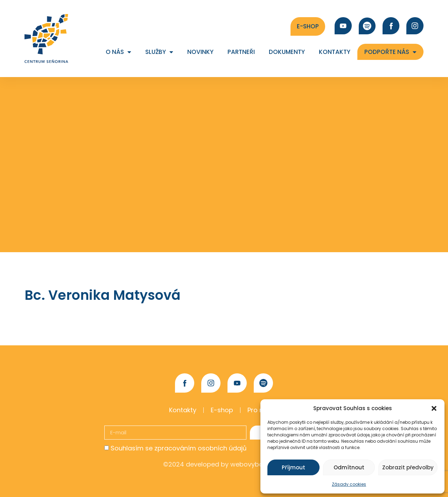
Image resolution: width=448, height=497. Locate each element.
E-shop (222, 410)
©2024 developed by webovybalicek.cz (224, 464)
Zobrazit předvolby (408, 467)
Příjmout (293, 467)
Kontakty (335, 52)
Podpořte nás (390, 52)
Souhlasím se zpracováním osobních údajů (179, 448)
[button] (434, 408)
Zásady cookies (349, 484)
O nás (118, 52)
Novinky (200, 52)
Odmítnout (349, 467)
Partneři (241, 52)
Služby (159, 52)
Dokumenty (287, 52)
